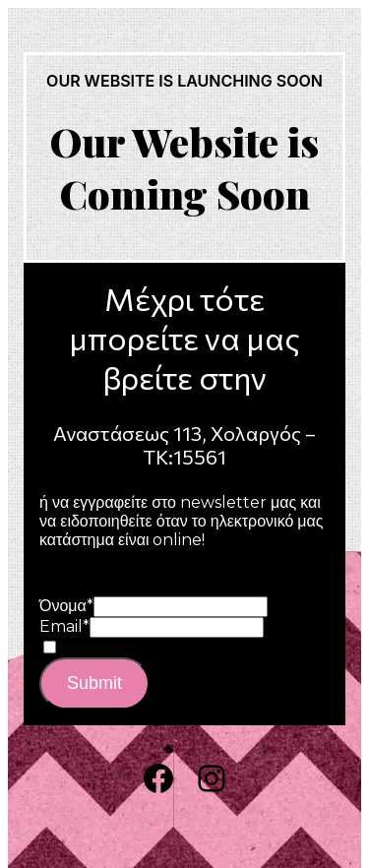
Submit (94, 683)
